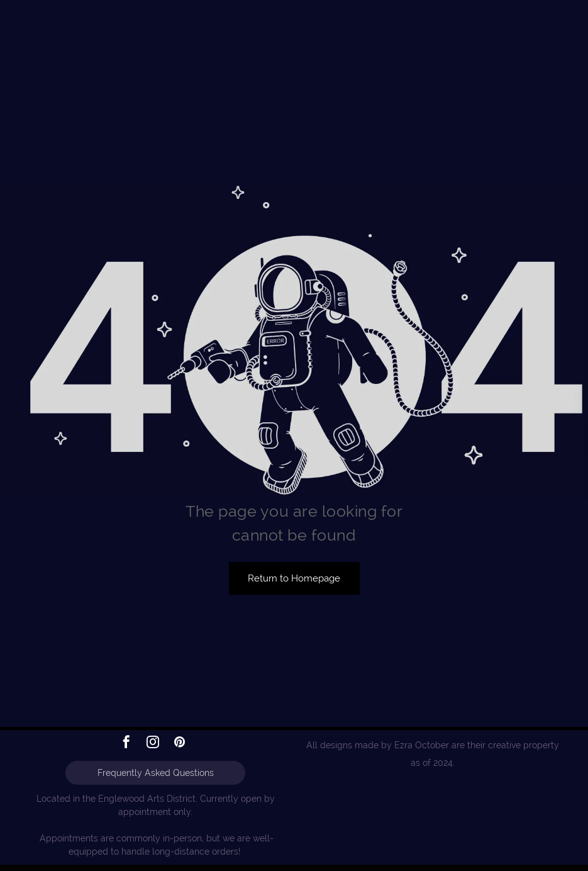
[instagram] (153, 744)
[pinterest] (179, 744)
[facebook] (126, 744)
